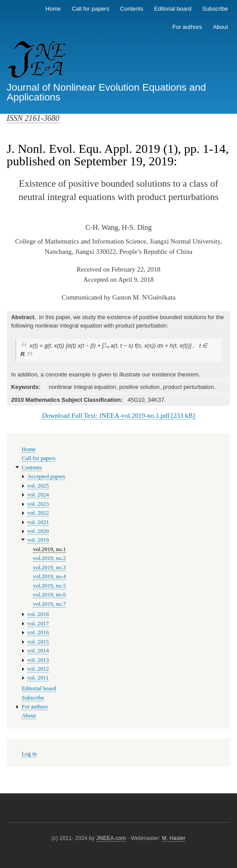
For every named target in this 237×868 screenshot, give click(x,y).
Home (53, 9)
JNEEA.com (111, 838)
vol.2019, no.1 (49, 549)
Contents (132, 9)
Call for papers (90, 9)
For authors (187, 27)
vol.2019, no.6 (49, 595)
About (221, 27)
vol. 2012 (38, 669)
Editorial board (173, 9)
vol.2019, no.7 (49, 604)
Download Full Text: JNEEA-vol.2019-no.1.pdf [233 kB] (118, 416)
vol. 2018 (38, 614)
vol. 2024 (38, 495)
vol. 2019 (38, 540)
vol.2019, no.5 (49, 586)
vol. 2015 (38, 642)
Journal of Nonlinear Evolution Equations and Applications (106, 92)
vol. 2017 (38, 624)
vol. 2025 (38, 486)
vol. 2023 (38, 504)
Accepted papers (46, 476)
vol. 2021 (38, 522)
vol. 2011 (38, 678)
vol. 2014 (38, 651)
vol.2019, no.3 (49, 568)
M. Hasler (174, 838)
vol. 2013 (38, 660)
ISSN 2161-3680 (33, 118)
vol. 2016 (38, 632)
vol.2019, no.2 (49, 558)
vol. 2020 (38, 531)
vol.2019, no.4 (49, 576)
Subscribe (215, 9)
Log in (29, 754)
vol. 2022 (38, 513)
